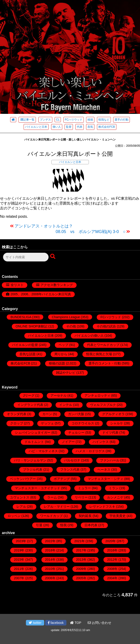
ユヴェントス (20, 497)
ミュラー (84, 488)
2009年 (81, 569)
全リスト (17, 285)
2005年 (81, 578)
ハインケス (101, 442)
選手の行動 (121, 120)
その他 (71, 326)
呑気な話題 (28, 354)
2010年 (50, 569)
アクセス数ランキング (57, 285)
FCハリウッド (74, 120)
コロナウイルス (83, 423)
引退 (39, 525)
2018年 (50, 550)
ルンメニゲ (115, 497)
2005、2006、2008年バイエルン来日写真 (41, 294)
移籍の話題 (57, 363)
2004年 (112, 578)
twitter (35, 623)
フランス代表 (70, 470)
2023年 (21, 541)
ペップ (63, 345)
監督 (69, 127)
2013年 (81, 560)
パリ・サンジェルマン (30, 460)
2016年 (112, 550)
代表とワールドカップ (103, 345)
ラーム (52, 497)
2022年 (50, 541)
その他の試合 (106, 326)
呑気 (90, 127)
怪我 (63, 525)
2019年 (19, 550)
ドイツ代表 (110, 432)
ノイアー (68, 442)
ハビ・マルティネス (43, 451)
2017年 (81, 550)
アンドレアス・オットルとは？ (44, 226)
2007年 (19, 578)
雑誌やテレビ (66, 373)
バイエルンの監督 (25, 345)
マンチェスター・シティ (106, 479)
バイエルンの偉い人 (89, 336)
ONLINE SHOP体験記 (31, 326)
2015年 (19, 560)
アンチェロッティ (97, 395)
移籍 (90, 120)
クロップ (17, 423)
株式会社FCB (107, 127)
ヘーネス (104, 470)
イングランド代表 (30, 405)
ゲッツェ (47, 423)
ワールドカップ (51, 516)
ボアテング (62, 479)
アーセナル (59, 395)
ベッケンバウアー (23, 479)
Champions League (66, 317)
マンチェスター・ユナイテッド (37, 488)
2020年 (110, 541)
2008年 (112, 569)
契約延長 (85, 516)
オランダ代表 (17, 414)
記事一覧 (27, 120)
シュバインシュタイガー (33, 432)
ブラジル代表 (33, 470)
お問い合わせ (100, 623)
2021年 (79, 541)
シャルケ (117, 423)
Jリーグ (29, 395)
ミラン (114, 488)
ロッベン (14, 516)
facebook (56, 623)
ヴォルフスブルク (103, 405)
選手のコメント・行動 (105, 363)
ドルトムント (34, 442)
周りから (61, 354)
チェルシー (76, 432)
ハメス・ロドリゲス (90, 451)
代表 (80, 127)
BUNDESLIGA (21, 317)
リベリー (81, 497)
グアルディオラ (113, 414)
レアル (21, 507)
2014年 (50, 560)
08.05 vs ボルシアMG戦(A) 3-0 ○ (91, 232)
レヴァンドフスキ (102, 507)
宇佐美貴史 (118, 516)
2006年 (50, 578)
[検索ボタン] (53, 257)
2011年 (19, 569)
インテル (66, 405)
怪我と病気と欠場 (99, 354)
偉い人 (57, 127)
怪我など (104, 120)
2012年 (112, 560)
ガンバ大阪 (76, 414)
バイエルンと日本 (36, 127)
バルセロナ (72, 460)
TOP (76, 623)
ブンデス (45, 120)
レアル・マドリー (57, 507)
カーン (47, 414)
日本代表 (91, 525)
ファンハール (110, 460)
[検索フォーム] (26, 257)
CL (58, 120)
